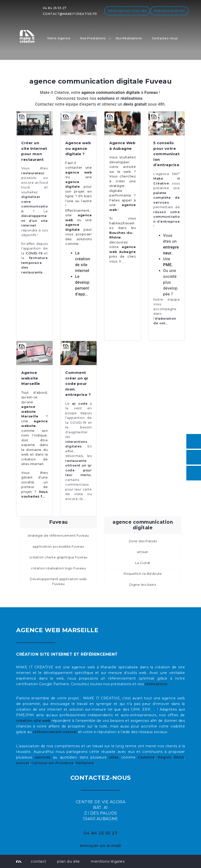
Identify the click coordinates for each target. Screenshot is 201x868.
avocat (23, 763)
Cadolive (146, 757)
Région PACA (171, 757)
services (43, 757)
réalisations (156, 684)
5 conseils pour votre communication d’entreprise (166, 154)
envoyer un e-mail (100, 846)
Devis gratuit (127, 11)
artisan (143, 552)
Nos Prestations (93, 38)
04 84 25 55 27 (55, 8)
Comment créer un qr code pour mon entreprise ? (78, 384)
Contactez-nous (165, 38)
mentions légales (108, 861)
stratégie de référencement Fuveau (58, 535)
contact (39, 861)
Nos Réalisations (129, 38)
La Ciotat (143, 563)
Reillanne (85, 763)
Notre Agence (59, 38)
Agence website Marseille (31, 378)
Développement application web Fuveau (58, 581)
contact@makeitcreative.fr (70, 14)
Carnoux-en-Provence (53, 763)
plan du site (68, 861)
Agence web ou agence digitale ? (78, 148)
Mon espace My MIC (169, 11)
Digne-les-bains (143, 585)
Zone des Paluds (143, 541)
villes (114, 757)
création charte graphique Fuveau (58, 557)
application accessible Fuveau (58, 546)
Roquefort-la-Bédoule (143, 574)
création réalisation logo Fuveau (58, 568)
